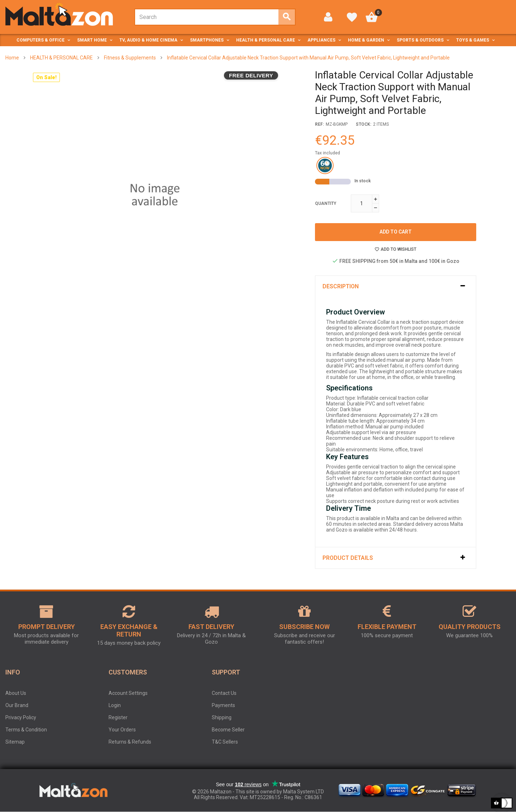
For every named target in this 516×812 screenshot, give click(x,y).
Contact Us (224, 693)
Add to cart (396, 232)
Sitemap (15, 742)
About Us (16, 693)
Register (118, 717)
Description (341, 286)
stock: (364, 124)
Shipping (222, 717)
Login (115, 705)
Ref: (319, 124)
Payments (223, 705)
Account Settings (128, 693)
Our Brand (17, 705)
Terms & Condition (26, 730)
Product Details (348, 558)
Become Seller (228, 730)
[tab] (396, 286)
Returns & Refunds (130, 742)
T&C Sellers (225, 742)
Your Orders (122, 730)
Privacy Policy (21, 717)
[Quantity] (362, 203)
